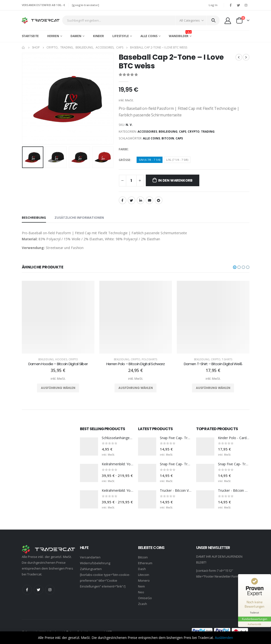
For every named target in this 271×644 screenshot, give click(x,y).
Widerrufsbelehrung (95, 563)
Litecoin (144, 575)
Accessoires (147, 132)
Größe (124, 160)
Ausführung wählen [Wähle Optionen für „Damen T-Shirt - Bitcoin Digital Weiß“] (213, 388)
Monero (144, 580)
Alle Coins (149, 36)
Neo (141, 592)
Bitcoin (168, 138)
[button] (235, 267)
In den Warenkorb (175, 180)
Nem (141, 586)
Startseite (30, 36)
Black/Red (148, 149)
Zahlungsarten (91, 569)
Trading (208, 132)
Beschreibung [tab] (34, 217)
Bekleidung (168, 132)
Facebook (123, 200)
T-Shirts (227, 359)
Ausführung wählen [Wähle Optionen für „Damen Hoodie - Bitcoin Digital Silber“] (58, 388)
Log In (213, 5)
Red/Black (165, 149)
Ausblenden (224, 638)
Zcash (143, 604)
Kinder (98, 36)
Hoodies (61, 359)
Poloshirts (149, 359)
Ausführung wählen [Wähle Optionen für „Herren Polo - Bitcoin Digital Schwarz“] (136, 388)
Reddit (159, 200)
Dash (142, 569)
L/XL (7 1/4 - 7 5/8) (177, 160)
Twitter (132, 200)
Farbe (123, 149)
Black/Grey (140, 149)
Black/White (156, 149)
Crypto (194, 132)
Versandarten (90, 557)
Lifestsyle (121, 36)
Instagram (50, 590)
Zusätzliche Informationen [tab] (79, 217)
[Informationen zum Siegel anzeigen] (255, 624)
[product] (58, 317)
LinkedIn (140, 200)
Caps (183, 132)
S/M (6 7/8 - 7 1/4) (150, 160)
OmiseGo (145, 598)
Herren (53, 36)
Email (149, 200)
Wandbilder (180, 34)
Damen (76, 36)
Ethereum (145, 563)
